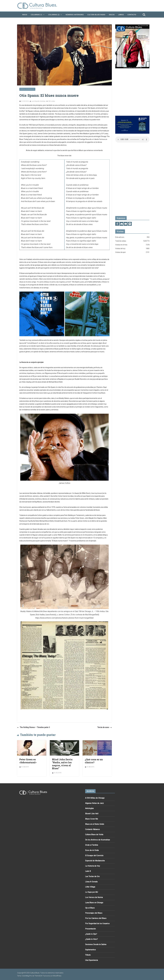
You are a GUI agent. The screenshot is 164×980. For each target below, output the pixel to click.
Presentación (90, 929)
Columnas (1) (36, 15)
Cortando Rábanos (92, 829)
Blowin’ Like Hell (92, 814)
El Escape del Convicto (94, 856)
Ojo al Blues (90, 908)
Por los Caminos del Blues (96, 918)
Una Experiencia (92, 960)
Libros (121, 15)
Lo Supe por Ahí (92, 892)
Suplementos (90, 950)
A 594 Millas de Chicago (95, 798)
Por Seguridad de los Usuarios (97, 924)
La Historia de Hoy (93, 866)
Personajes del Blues (94, 913)
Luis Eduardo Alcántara (38, 101)
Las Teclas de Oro (92, 876)
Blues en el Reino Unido (95, 824)
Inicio (25, 15)
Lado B (88, 871)
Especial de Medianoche (27, 89)
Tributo (88, 955)
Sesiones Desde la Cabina (96, 944)
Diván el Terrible (92, 845)
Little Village (90, 887)
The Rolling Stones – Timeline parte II (33, 727)
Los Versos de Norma (94, 897)
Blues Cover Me (92, 819)
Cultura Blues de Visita (94, 835)
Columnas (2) (54, 15)
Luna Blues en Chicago (94, 903)
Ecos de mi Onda (92, 850)
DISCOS (112, 15)
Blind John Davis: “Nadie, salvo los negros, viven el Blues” (62, 764)
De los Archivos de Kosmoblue (98, 840)
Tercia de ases (105, 727)
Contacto (132, 15)
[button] (43, 15)
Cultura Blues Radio (96, 15)
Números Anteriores (75, 15)
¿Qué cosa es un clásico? (94, 761)
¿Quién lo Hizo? (91, 939)
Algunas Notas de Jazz (94, 803)
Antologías (89, 808)
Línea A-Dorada (91, 882)
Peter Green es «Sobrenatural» (28, 761)
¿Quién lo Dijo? (91, 934)
